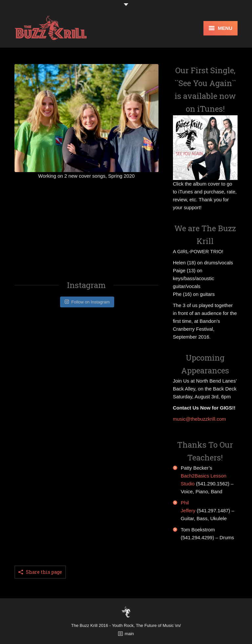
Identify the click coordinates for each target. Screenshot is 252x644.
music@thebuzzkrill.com (199, 419)
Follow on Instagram (87, 302)
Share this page (44, 572)
